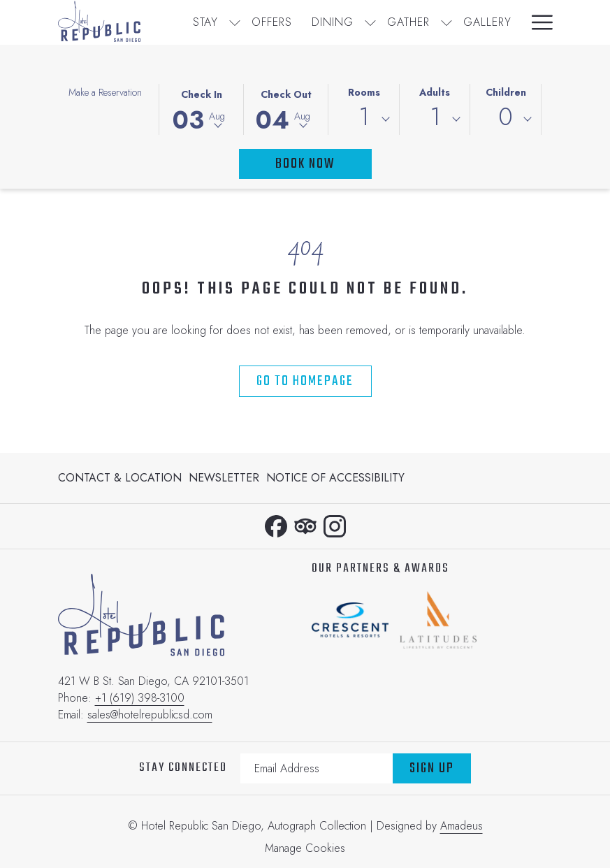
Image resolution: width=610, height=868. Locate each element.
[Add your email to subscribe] (317, 768)
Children (506, 92)
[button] (201, 108)
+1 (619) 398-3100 (140, 698)
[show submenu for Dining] (370, 22)
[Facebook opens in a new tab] (276, 523)
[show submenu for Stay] (235, 22)
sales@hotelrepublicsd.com (150, 715)
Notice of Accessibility (335, 478)
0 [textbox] (506, 117)
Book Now (305, 164)
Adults (435, 92)
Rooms (364, 92)
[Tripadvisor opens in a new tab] (305, 523)
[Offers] (272, 22)
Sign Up (432, 768)
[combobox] (364, 120)
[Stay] (205, 22)
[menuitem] (122, 478)
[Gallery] (487, 22)
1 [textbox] (364, 117)
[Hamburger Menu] (537, 22)
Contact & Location (120, 478)
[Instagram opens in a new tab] (335, 523)
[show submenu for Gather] (446, 22)
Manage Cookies (305, 848)
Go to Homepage (305, 381)
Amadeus (462, 826)
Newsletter (224, 478)
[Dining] (333, 22)
